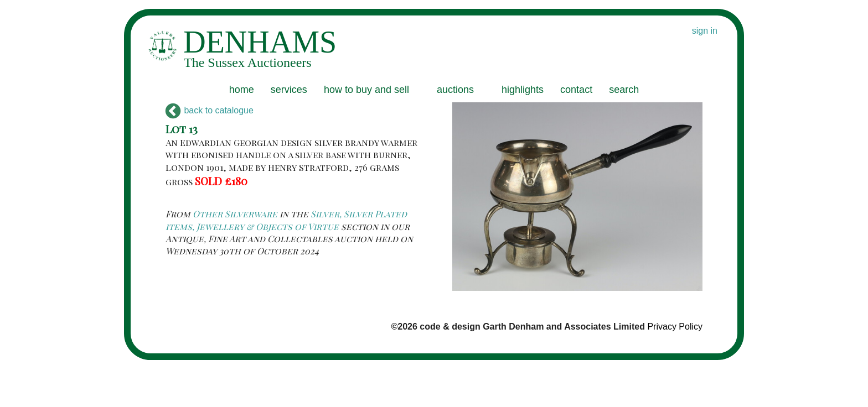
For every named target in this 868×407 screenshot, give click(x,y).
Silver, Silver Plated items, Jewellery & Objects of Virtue (286, 220)
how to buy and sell (366, 90)
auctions (455, 90)
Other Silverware (235, 214)
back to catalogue (210, 110)
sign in (705, 31)
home (242, 90)
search (624, 90)
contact (576, 90)
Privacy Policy (675, 327)
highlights (523, 90)
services (289, 90)
